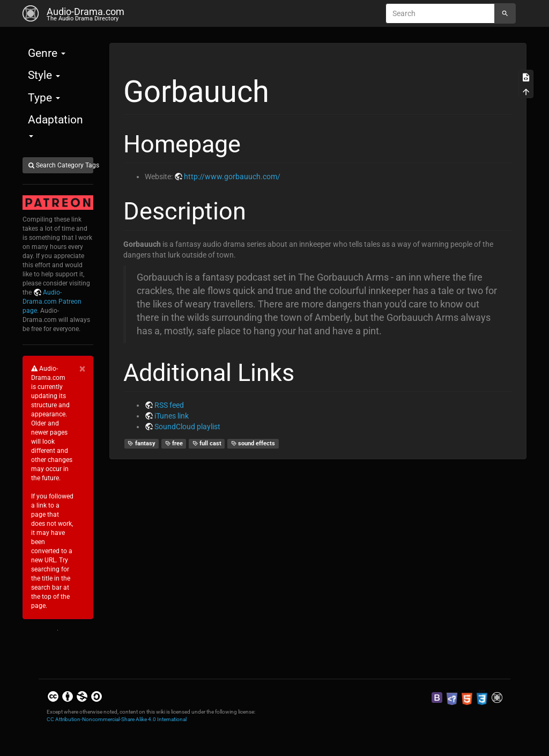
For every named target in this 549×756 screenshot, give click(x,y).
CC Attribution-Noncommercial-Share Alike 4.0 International (117, 719)
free (174, 443)
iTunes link (172, 416)
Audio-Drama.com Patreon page (52, 302)
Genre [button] (47, 53)
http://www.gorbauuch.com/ (232, 177)
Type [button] (44, 98)
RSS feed (169, 405)
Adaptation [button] (55, 125)
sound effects (253, 443)
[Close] (82, 369)
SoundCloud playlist (187, 427)
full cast (207, 443)
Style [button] (44, 75)
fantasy (142, 443)
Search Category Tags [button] (61, 165)
